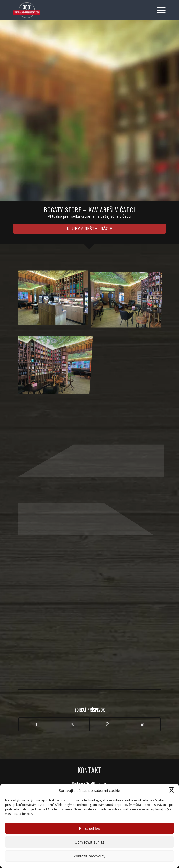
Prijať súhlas (89, 828)
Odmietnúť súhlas (89, 842)
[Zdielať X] (72, 724)
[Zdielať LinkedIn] (143, 724)
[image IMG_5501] (55, 299)
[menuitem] (159, 10)
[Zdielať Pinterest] (107, 724)
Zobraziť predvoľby (89, 856)
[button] (171, 790)
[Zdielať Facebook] (36, 724)
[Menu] (159, 10)
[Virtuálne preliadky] (74, 10)
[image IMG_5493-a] (128, 299)
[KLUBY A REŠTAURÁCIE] (89, 229)
